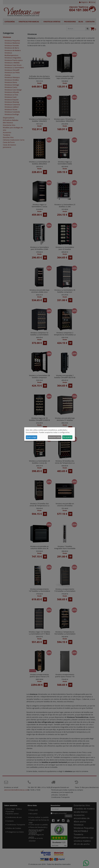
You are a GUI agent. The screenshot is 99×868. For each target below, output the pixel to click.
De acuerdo (67, 437)
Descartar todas (55, 437)
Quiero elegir (31, 437)
